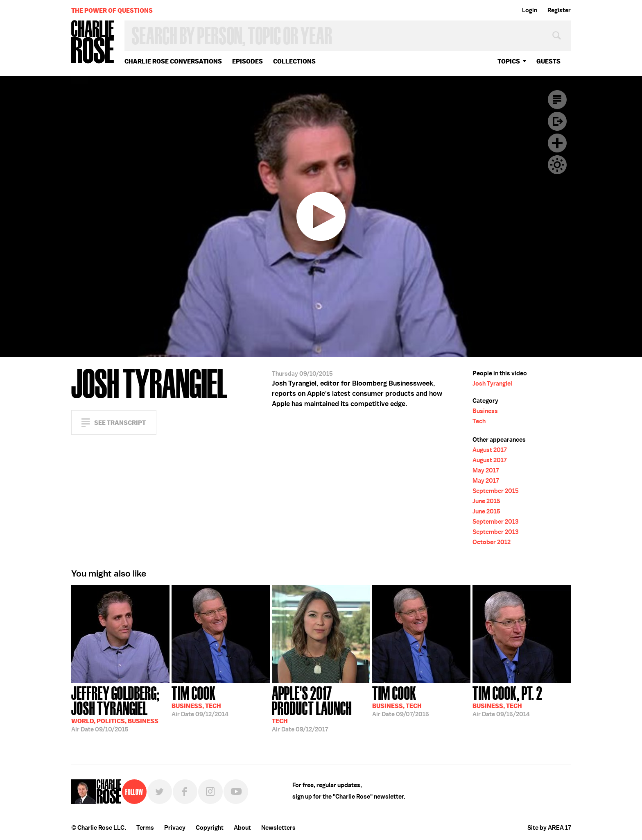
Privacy (175, 828)
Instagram (210, 792)
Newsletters (278, 828)
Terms (145, 828)
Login (530, 10)
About (242, 828)
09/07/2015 (401, 701)
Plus (557, 143)
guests (548, 61)
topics (509, 61)
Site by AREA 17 (549, 828)
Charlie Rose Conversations (173, 61)
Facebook (185, 792)
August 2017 (489, 450)
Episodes (248, 61)
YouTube (236, 792)
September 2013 (495, 522)
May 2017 (486, 470)
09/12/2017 (321, 708)
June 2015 (486, 501)
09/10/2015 (120, 708)
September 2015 (496, 491)
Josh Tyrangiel (492, 384)
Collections (294, 61)
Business (485, 411)
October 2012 (492, 542)
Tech (479, 421)
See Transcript (120, 423)
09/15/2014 (507, 701)
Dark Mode (557, 165)
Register (559, 10)
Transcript (557, 100)
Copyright (210, 828)
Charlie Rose (93, 42)
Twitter (160, 792)
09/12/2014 (200, 701)
